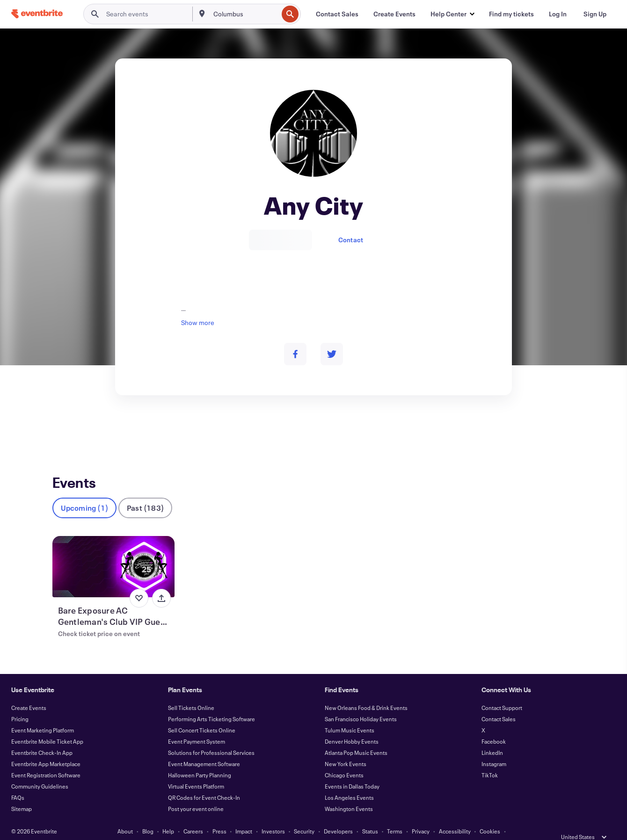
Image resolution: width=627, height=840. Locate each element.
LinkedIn (492, 737)
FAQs (18, 782)
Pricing (20, 703)
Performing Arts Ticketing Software (211, 703)
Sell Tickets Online (191, 692)
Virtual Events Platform (196, 771)
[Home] (37, 14)
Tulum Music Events (350, 715)
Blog (148, 816)
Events (62, 430)
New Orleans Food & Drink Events (366, 692)
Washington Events (349, 793)
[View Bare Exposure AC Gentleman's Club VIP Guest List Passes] (113, 551)
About (125, 816)
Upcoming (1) (84, 492)
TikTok (490, 760)
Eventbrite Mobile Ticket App (47, 726)
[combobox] (245, 14)
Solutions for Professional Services (211, 737)
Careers (193, 816)
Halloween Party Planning (200, 760)
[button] (452, 14)
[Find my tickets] (511, 14)
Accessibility (455, 816)
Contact (351, 240)
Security (304, 816)
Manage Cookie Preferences (313, 827)
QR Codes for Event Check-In (204, 782)
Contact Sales (499, 703)
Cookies (490, 816)
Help (168, 816)
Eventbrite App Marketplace (46, 748)
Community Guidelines (40, 771)
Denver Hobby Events (352, 726)
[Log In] (558, 14)
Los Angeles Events (349, 782)
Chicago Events (344, 760)
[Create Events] (394, 14)
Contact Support (502, 692)
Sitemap (22, 793)
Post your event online (196, 793)
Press (219, 816)
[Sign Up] (595, 14)
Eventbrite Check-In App (42, 737)
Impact (244, 816)
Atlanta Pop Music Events (356, 737)
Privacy (421, 816)
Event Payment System (197, 726)
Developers (338, 816)
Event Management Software (204, 748)
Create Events (29, 692)
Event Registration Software (46, 760)
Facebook (494, 726)
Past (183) (145, 492)
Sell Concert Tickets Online (202, 715)
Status (370, 816)
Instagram (494, 748)
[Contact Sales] (337, 14)
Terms (395, 816)
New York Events (346, 748)
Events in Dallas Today (352, 771)
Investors (273, 816)
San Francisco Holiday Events (361, 703)
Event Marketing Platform (43, 715)
